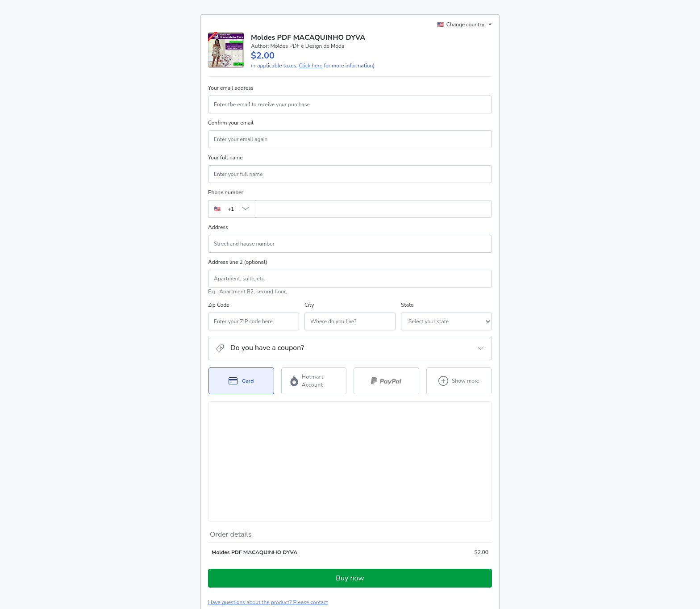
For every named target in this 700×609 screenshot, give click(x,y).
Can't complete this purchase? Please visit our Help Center (278, 511)
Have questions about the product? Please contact (268, 497)
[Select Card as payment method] (241, 381)
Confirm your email (231, 123)
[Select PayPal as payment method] (386, 381)
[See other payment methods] (459, 381)
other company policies (280, 557)
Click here (310, 66)
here (292, 572)
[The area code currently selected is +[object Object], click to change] (232, 209)
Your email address (231, 88)
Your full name (225, 158)
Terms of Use (468, 549)
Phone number (226, 192)
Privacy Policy (225, 557)
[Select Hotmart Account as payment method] (314, 381)
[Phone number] (374, 209)
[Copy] (265, 527)
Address (218, 227)
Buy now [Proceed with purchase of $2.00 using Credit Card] (350, 473)
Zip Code (219, 305)
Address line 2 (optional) (238, 262)
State (359, 305)
